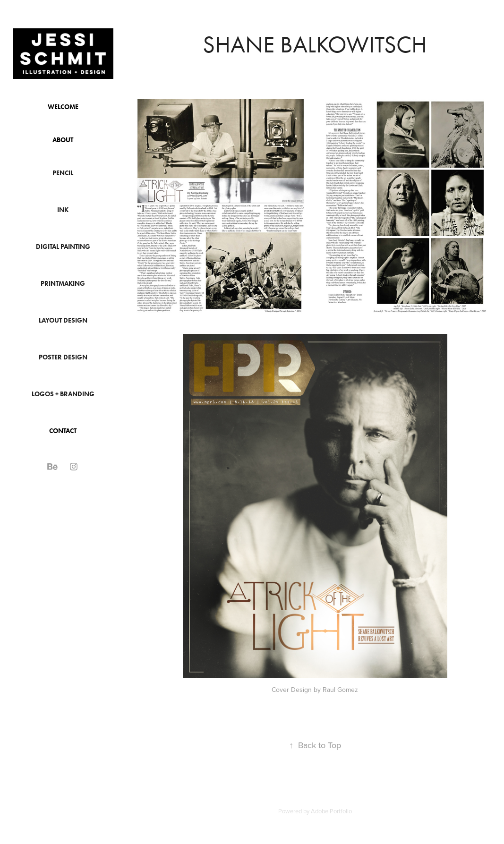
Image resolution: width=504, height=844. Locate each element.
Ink (63, 210)
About (63, 140)
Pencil (63, 173)
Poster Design (63, 357)
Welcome (63, 107)
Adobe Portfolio (331, 811)
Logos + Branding (63, 394)
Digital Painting (63, 247)
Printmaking (63, 284)
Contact (63, 431)
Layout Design (63, 320)
